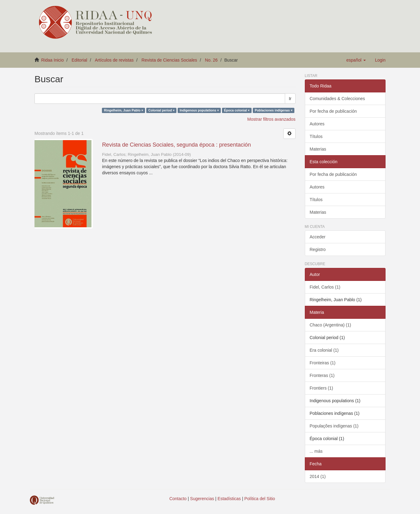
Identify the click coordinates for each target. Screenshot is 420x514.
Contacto (178, 499)
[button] (356, 60)
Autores (317, 124)
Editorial (80, 60)
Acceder (318, 237)
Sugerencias (202, 499)
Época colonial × (237, 110)
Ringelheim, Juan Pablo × (124, 110)
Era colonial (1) (324, 350)
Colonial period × (162, 110)
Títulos (316, 136)
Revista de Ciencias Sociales (170, 60)
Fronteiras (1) (323, 363)
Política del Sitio (260, 499)
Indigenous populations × (199, 110)
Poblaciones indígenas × (274, 110)
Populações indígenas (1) (334, 426)
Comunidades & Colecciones (337, 99)
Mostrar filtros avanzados (271, 119)
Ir (290, 99)
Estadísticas (229, 499)
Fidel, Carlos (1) (325, 287)
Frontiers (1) (321, 388)
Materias (318, 149)
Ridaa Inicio (52, 60)
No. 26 (211, 60)
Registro (318, 249)
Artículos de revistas (114, 60)
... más (316, 451)
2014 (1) (318, 476)
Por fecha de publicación (333, 111)
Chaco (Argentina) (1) (331, 325)
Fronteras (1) (322, 375)
